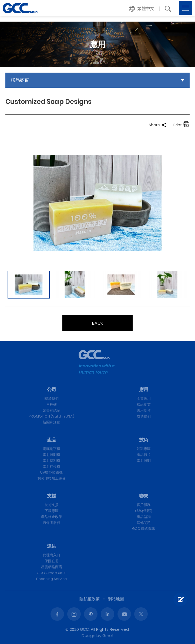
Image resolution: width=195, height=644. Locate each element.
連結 (52, 546)
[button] (142, 9)
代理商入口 (51, 555)
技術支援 (52, 505)
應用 (144, 389)
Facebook (57, 614)
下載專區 (52, 511)
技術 (144, 440)
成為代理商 (144, 511)
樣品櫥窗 (144, 404)
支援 (52, 496)
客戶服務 (144, 505)
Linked (107, 614)
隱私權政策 (90, 599)
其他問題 (144, 523)
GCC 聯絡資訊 (144, 529)
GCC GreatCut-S (52, 573)
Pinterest (91, 614)
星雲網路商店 (52, 567)
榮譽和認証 (51, 410)
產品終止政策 (52, 517)
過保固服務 (51, 523)
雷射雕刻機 (51, 455)
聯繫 (144, 496)
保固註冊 (52, 561)
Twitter (141, 614)
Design (88, 635)
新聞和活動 (51, 422)
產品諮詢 (144, 517)
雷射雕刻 (144, 461)
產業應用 (144, 399)
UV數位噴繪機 (51, 472)
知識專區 (144, 449)
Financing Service (52, 579)
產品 (52, 440)
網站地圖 (116, 599)
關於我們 (52, 399)
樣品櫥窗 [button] (20, 80)
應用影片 (144, 410)
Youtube (124, 614)
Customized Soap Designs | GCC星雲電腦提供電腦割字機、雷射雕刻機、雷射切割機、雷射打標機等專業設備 (20, 8)
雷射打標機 (51, 467)
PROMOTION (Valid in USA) (51, 416)
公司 (52, 389)
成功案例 (144, 416)
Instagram (74, 614)
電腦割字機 (51, 449)
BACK (98, 323)
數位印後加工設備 (52, 478)
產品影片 (144, 455)
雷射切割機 (51, 461)
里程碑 (51, 404)
